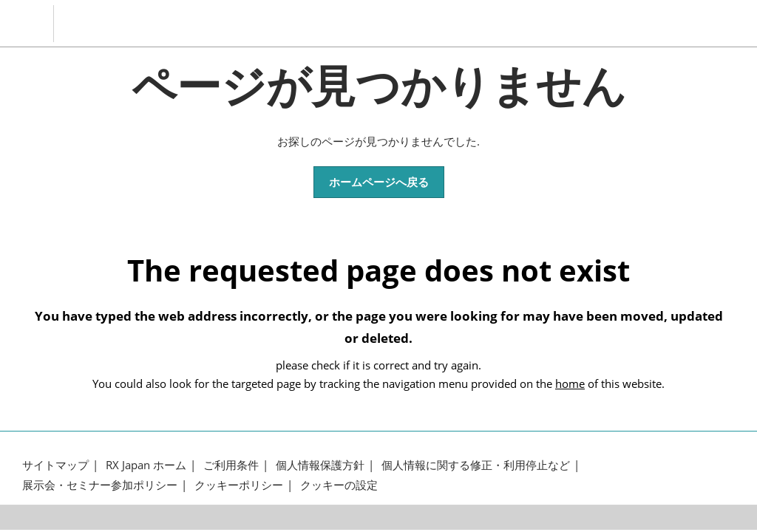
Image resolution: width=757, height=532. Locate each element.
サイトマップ (55, 465)
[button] (379, 183)
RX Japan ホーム (146, 465)
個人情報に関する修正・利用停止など (476, 465)
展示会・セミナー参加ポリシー (100, 485)
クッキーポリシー (239, 485)
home (570, 383)
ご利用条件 (231, 465)
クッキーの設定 (339, 485)
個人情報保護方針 (320, 465)
